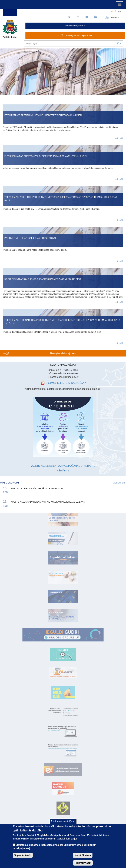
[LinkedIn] (96, 17)
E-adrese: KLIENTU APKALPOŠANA (66, 383)
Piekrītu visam (83, 863)
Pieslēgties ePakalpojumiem (79, 36)
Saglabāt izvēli (23, 855)
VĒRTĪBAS (63, 471)
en (120, 12)
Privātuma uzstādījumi (63, 821)
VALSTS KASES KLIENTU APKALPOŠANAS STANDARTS (63, 466)
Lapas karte (114, 17)
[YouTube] (87, 17)
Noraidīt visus (83, 855)
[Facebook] (78, 17)
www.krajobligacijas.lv (75, 26)
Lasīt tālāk (119, 138)
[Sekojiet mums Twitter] (69, 17)
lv (112, 12)
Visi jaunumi (119, 483)
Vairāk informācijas (67, 839)
